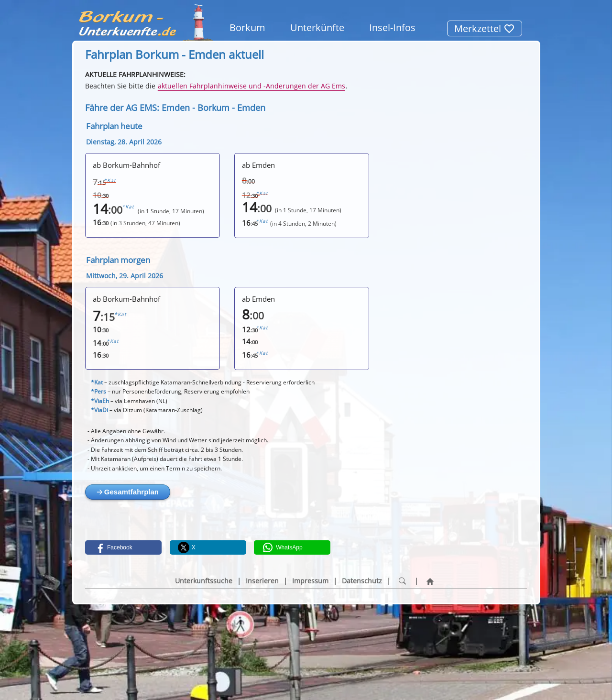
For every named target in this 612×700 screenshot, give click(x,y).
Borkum (247, 27)
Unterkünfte (317, 27)
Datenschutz (362, 581)
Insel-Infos (392, 27)
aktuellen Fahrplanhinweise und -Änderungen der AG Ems (251, 86)
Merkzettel (485, 28)
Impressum (310, 581)
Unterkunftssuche (204, 581)
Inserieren (262, 581)
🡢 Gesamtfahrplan (128, 492)
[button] (123, 547)
